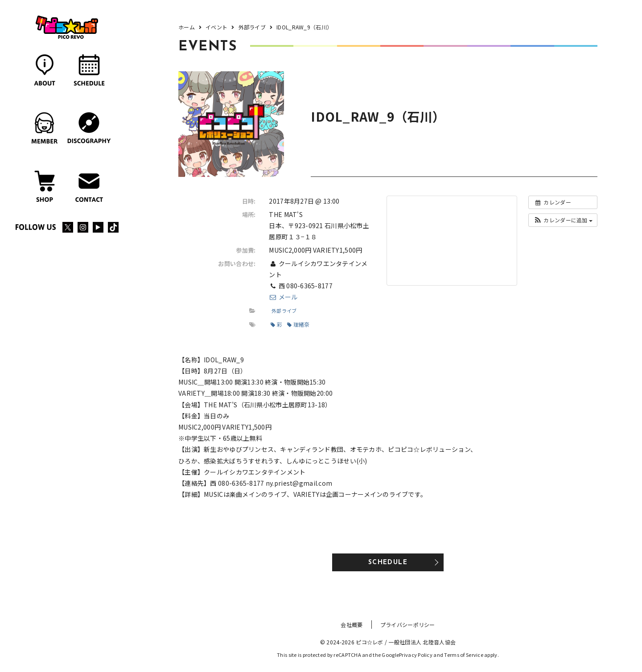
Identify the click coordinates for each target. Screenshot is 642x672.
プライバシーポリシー (408, 625)
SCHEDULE (388, 563)
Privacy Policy (416, 655)
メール (283, 297)
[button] (563, 220)
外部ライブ (284, 311)
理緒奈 (298, 324)
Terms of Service (463, 655)
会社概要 (352, 625)
